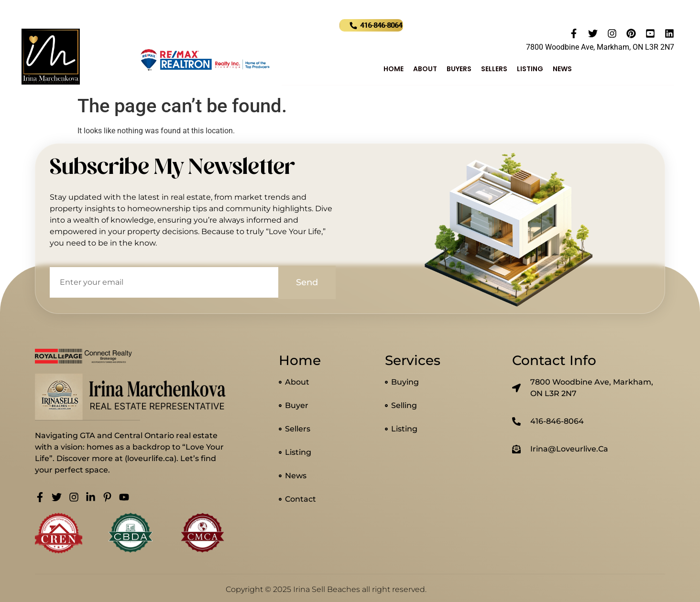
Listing (530, 69)
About (425, 69)
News (562, 69)
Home (394, 69)
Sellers (494, 69)
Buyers (459, 69)
